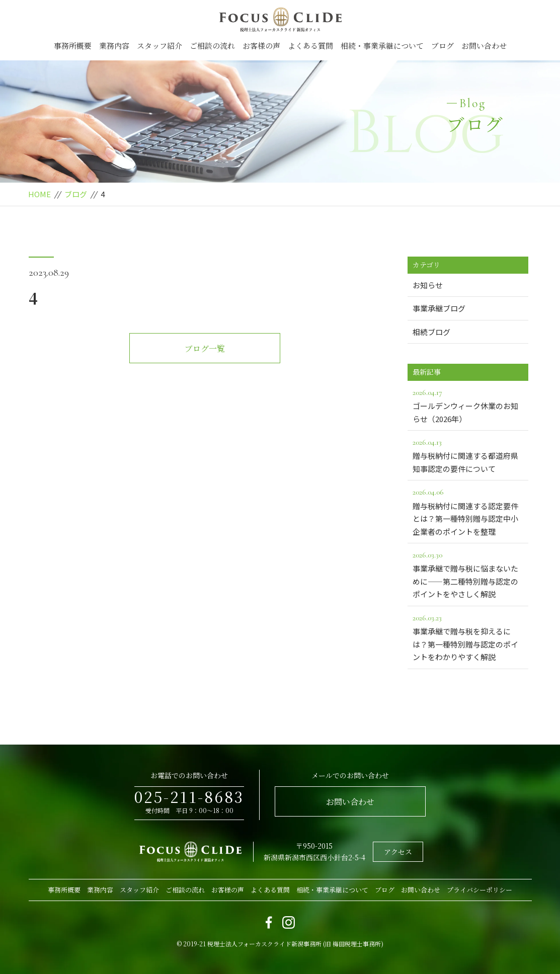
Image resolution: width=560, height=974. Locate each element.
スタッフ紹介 (159, 46)
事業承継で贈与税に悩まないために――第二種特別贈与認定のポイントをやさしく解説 (468, 574)
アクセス (398, 852)
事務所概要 (73, 46)
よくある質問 (310, 46)
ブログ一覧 (205, 348)
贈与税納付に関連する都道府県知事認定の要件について (468, 455)
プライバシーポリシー (479, 890)
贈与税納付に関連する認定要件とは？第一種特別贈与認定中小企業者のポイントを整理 (468, 511)
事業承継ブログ (439, 308)
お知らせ (428, 285)
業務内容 (114, 46)
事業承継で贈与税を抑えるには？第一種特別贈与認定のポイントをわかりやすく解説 (468, 637)
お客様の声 (261, 46)
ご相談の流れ (212, 46)
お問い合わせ (484, 46)
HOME (39, 194)
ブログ (443, 46)
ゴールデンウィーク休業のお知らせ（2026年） (468, 405)
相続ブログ (431, 332)
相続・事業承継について (382, 46)
